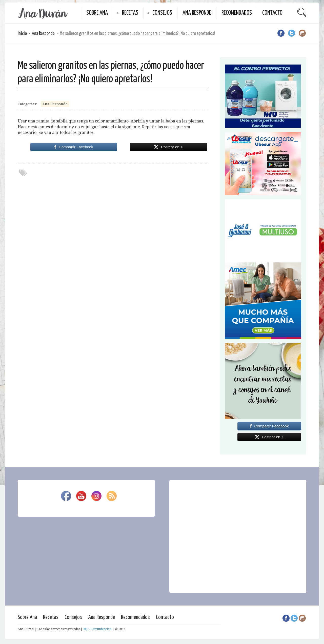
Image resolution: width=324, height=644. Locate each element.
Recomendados (237, 13)
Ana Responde (197, 13)
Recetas (130, 13)
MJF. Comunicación (97, 629)
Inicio (22, 34)
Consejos (162, 13)
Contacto (272, 13)
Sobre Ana (97, 13)
